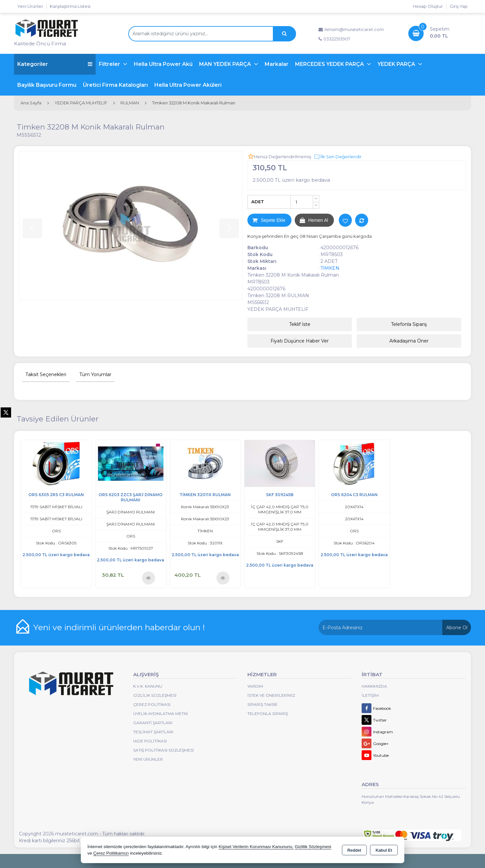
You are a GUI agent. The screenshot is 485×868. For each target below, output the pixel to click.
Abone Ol (457, 628)
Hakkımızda (374, 686)
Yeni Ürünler (148, 759)
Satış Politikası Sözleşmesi (164, 750)
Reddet (354, 850)
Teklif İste (300, 324)
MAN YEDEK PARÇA (226, 64)
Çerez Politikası (152, 704)
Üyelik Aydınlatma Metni (161, 714)
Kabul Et (384, 850)
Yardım (255, 686)
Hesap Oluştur (428, 6)
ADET (258, 202)
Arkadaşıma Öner (409, 341)
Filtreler (110, 64)
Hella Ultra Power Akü (163, 64)
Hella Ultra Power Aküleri (188, 85)
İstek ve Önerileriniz (271, 695)
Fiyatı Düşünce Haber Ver (300, 341)
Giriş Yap (459, 6)
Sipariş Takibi (262, 704)
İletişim (370, 695)
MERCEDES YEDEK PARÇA (330, 64)
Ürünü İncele (148, 578)
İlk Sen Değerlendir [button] (338, 157)
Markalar (277, 64)
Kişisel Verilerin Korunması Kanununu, (256, 847)
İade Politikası (150, 741)
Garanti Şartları (153, 723)
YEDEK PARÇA (397, 64)
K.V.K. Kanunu (148, 686)
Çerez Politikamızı (111, 853)
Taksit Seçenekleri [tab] (46, 374)
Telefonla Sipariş (409, 324)
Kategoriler (55, 64)
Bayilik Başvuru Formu (47, 85)
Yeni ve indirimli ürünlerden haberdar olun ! (119, 627)
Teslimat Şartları (153, 732)
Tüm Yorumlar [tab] (95, 374)
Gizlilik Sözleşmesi (155, 695)
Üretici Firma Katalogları (115, 85)
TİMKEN (330, 268)
